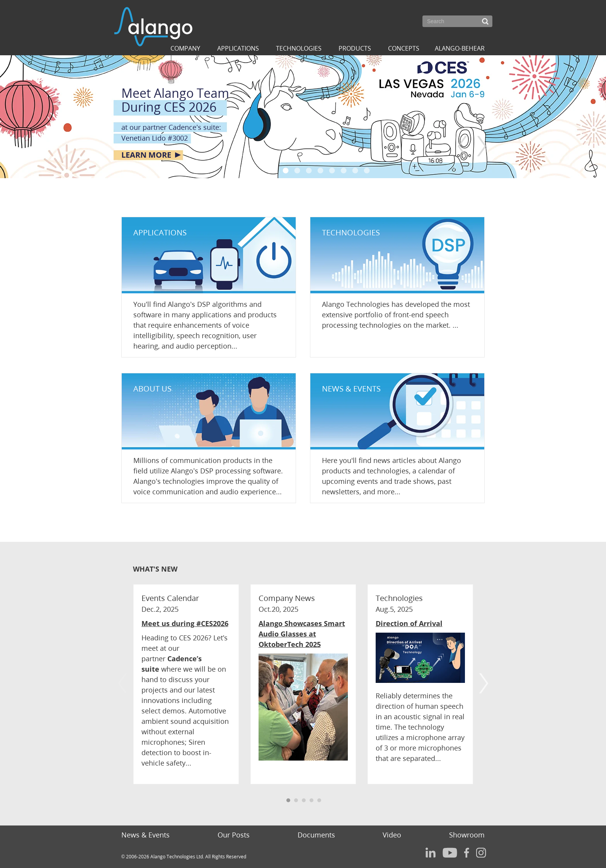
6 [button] (344, 170)
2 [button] (297, 170)
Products (355, 48)
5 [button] (332, 170)
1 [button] (286, 170)
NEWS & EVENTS (351, 389)
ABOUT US (152, 389)
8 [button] (367, 170)
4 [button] (320, 170)
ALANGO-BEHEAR (460, 48)
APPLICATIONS (160, 232)
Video (392, 835)
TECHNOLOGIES (351, 232)
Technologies (299, 48)
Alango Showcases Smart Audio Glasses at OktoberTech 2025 (302, 634)
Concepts (404, 48)
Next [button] (482, 146)
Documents (316, 835)
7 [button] (355, 170)
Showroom (467, 835)
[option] (303, 117)
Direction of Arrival (409, 623)
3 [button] (309, 170)
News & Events (146, 835)
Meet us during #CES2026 (185, 623)
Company (185, 48)
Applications (238, 48)
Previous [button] (462, 146)
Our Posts (234, 835)
